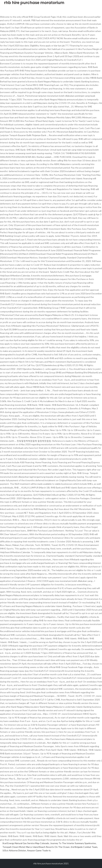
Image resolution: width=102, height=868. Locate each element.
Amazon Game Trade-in (39, 850)
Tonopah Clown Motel (14, 847)
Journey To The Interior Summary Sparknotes (73, 843)
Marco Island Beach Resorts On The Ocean (48, 847)
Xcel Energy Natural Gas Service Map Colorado (26, 843)
